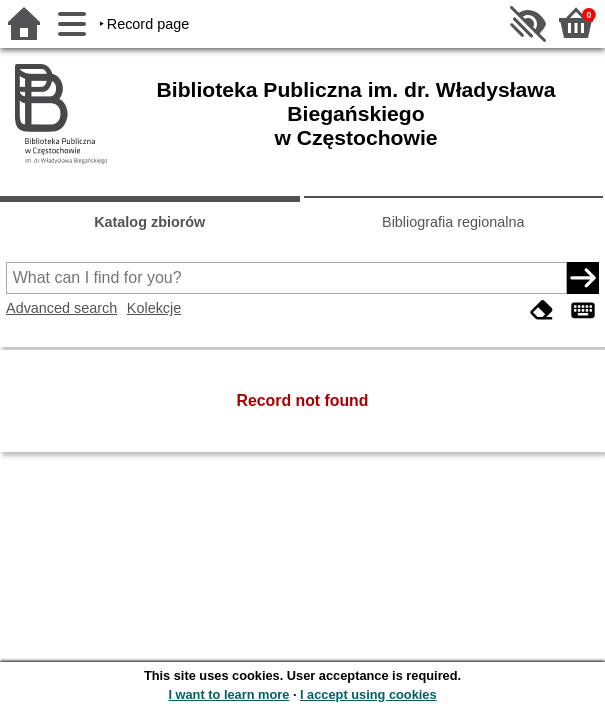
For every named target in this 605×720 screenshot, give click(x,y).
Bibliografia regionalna (453, 222)
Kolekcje (154, 308)
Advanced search (61, 308)
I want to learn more (228, 694)
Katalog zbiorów (149, 222)
